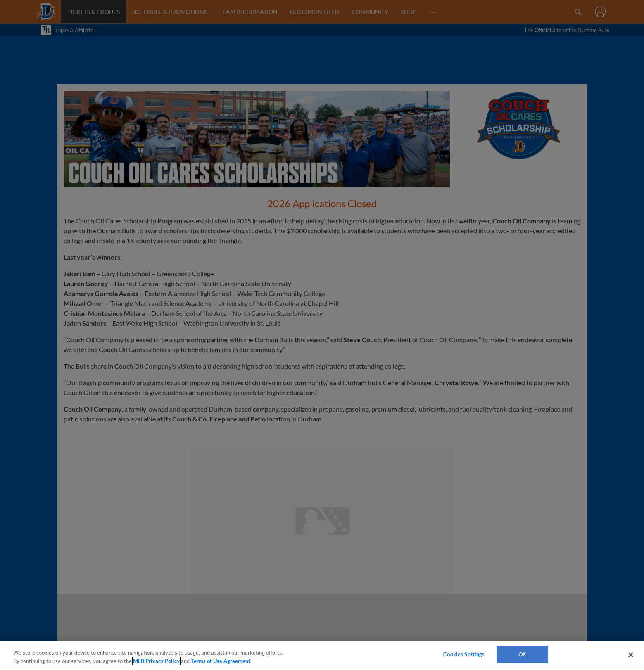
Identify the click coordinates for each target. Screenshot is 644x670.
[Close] (631, 655)
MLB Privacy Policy (156, 661)
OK (522, 654)
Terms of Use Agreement (221, 661)
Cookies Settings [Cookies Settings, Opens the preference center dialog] (464, 654)
